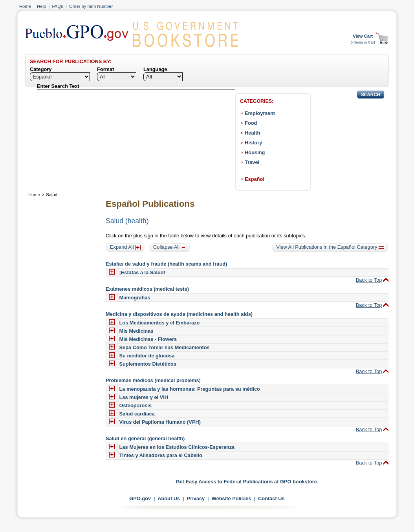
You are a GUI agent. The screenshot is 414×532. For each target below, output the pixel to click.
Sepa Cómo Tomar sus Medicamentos (165, 347)
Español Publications (150, 204)
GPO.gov (140, 498)
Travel (252, 162)
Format (105, 69)
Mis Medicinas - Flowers (148, 339)
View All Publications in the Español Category (330, 247)
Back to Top (369, 280)
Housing (255, 152)
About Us (169, 498)
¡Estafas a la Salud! (142, 272)
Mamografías (135, 298)
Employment (260, 113)
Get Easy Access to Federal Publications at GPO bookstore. (247, 482)
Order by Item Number (91, 6)
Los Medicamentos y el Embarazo (160, 323)
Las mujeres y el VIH (144, 397)
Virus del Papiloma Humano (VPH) (160, 422)
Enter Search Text (58, 86)
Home (25, 6)
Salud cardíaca (137, 414)
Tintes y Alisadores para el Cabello (161, 455)
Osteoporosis (136, 405)
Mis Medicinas (136, 331)
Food (251, 123)
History (253, 143)
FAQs (58, 6)
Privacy (196, 498)
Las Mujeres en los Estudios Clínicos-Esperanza (177, 447)
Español (255, 179)
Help (41, 6)
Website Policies (232, 498)
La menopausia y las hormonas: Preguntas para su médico (190, 389)
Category (41, 69)
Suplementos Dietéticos (148, 364)
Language (155, 69)
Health (252, 133)
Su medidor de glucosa (147, 356)
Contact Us (271, 498)
